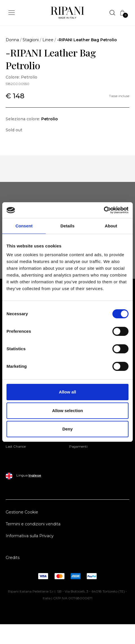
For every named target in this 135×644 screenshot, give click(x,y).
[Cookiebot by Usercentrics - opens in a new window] (104, 210)
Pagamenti (78, 447)
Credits (13, 558)
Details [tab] (67, 226)
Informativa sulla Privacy (30, 536)
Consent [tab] (24, 226)
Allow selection (67, 411)
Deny (68, 429)
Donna (12, 40)
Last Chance (16, 447)
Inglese (35, 475)
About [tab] (111, 226)
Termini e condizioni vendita (33, 524)
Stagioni (31, 40)
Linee (48, 40)
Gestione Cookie (22, 512)
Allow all (68, 392)
